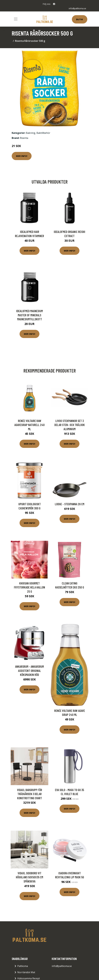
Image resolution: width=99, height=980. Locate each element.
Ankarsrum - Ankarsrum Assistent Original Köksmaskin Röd (29, 671)
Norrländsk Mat (26, 972)
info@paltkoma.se (77, 8)
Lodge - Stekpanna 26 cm (70, 504)
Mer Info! (22, 156)
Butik (80, 19)
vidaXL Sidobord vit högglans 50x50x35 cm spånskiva (29, 877)
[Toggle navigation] (16, 19)
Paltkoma (23, 966)
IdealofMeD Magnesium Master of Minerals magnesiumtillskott (29, 315)
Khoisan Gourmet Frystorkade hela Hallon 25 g (29, 587)
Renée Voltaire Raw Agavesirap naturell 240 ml (29, 425)
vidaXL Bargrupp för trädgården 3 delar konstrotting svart (30, 794)
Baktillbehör (43, 133)
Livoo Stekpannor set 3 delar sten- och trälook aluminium (70, 425)
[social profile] (54, 4)
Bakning (31, 133)
